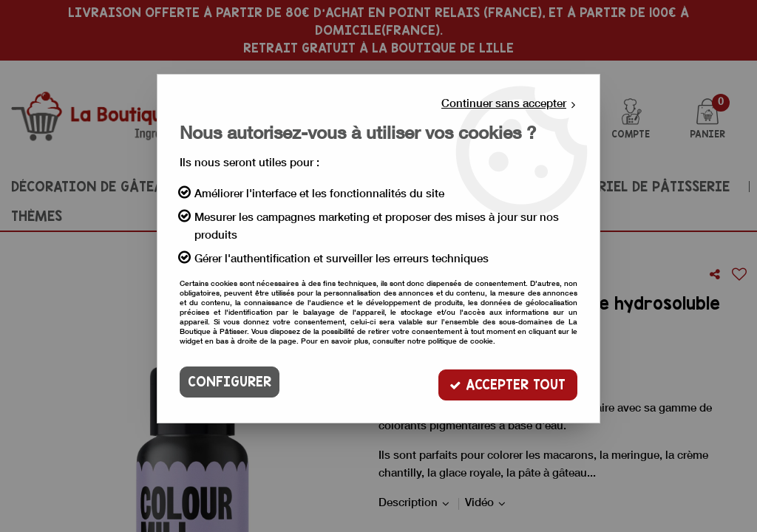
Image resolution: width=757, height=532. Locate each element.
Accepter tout (508, 382)
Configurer (230, 382)
